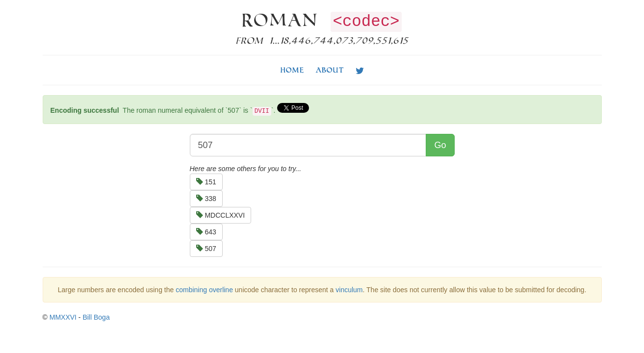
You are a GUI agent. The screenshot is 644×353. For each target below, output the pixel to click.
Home (292, 70)
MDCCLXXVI (221, 215)
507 (206, 249)
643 (206, 232)
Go (440, 145)
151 (206, 182)
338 (206, 199)
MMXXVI (63, 317)
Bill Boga (96, 317)
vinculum (349, 290)
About (330, 70)
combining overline (204, 290)
